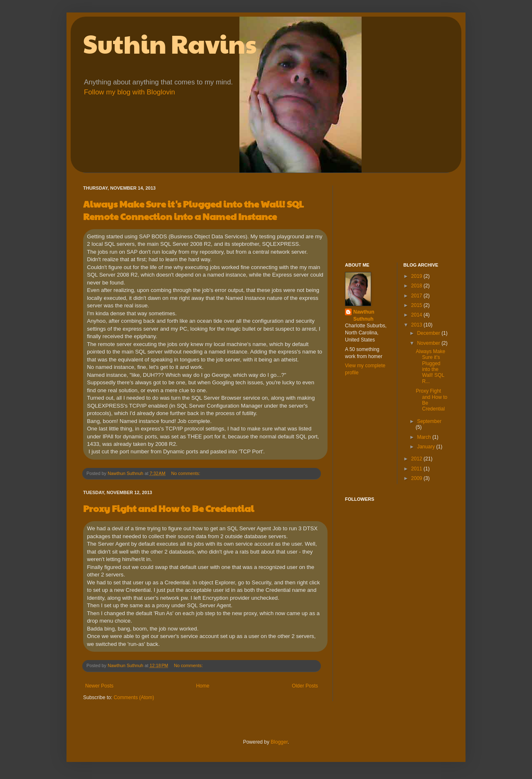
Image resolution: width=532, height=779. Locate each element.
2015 (417, 305)
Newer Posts (99, 686)
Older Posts (305, 686)
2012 (417, 459)
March (425, 437)
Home (203, 686)
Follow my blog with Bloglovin (129, 92)
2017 (417, 296)
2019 (417, 276)
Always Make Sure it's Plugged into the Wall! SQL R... (430, 366)
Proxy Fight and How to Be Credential (169, 508)
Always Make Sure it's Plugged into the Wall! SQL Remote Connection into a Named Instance (193, 210)
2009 (417, 478)
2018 (417, 286)
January (426, 447)
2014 (417, 315)
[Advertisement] (382, 217)
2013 (417, 325)
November (429, 343)
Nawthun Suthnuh (364, 315)
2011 (417, 469)
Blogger (279, 742)
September (429, 421)
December (429, 333)
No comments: (186, 473)
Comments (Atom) (134, 697)
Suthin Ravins (170, 43)
